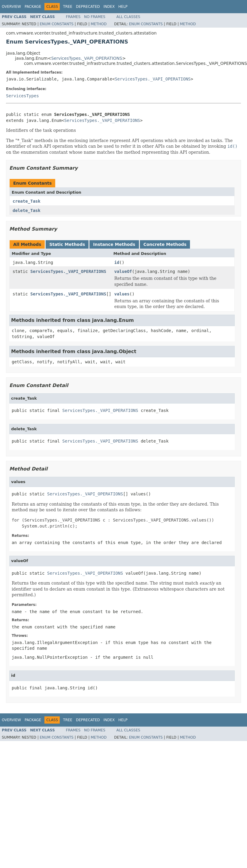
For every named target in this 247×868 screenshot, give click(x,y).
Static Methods (67, 244)
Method (99, 24)
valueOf (123, 271)
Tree (68, 7)
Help (123, 7)
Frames (73, 17)
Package (33, 7)
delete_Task (27, 210)
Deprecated (88, 7)
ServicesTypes (23, 96)
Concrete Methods (165, 244)
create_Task (27, 201)
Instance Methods (114, 244)
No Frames (95, 17)
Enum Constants (56, 24)
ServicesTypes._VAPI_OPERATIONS (87, 58)
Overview (11, 7)
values (122, 294)
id (117, 262)
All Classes (128, 17)
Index (109, 7)
